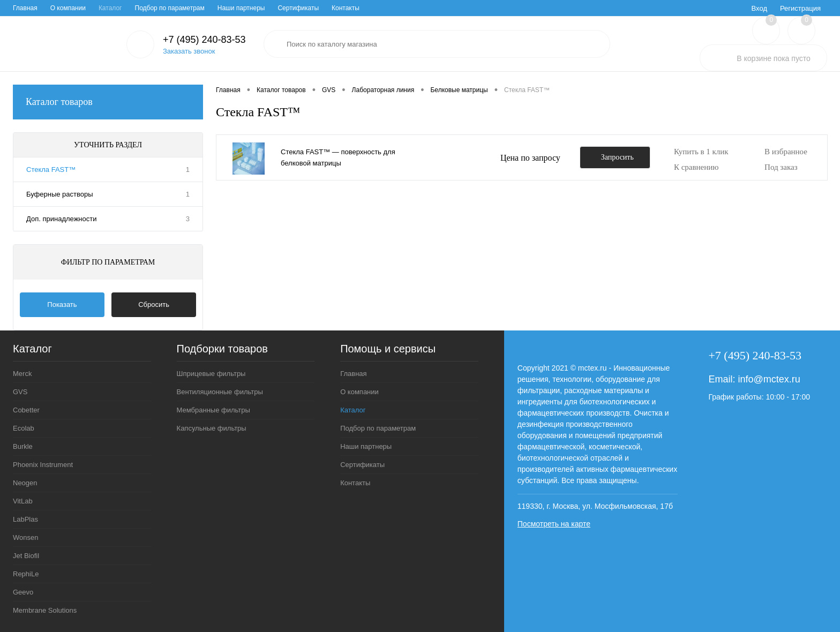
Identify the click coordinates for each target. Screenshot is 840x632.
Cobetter (26, 410)
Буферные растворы (60, 194)
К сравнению (696, 167)
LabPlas (25, 519)
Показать (62, 304)
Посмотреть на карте (554, 524)
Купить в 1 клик (701, 152)
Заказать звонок (189, 51)
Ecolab (24, 428)
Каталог (110, 8)
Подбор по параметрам (170, 8)
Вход (759, 8)
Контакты (346, 8)
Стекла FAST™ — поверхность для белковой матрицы (338, 157)
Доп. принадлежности (61, 219)
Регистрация (800, 8)
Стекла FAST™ (51, 170)
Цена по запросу (530, 158)
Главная (25, 8)
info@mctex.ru (769, 379)
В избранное (786, 152)
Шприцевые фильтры (211, 374)
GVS (20, 392)
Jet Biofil (26, 556)
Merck (22, 374)
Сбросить (154, 304)
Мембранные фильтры (213, 410)
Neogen (25, 483)
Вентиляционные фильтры (220, 392)
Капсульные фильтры (212, 428)
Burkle (23, 446)
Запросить (617, 157)
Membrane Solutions (45, 610)
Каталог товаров (108, 102)
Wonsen (25, 537)
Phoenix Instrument (43, 465)
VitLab (23, 501)
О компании (68, 8)
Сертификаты (298, 8)
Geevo (23, 592)
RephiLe (26, 574)
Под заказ (781, 167)
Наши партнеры (241, 8)
